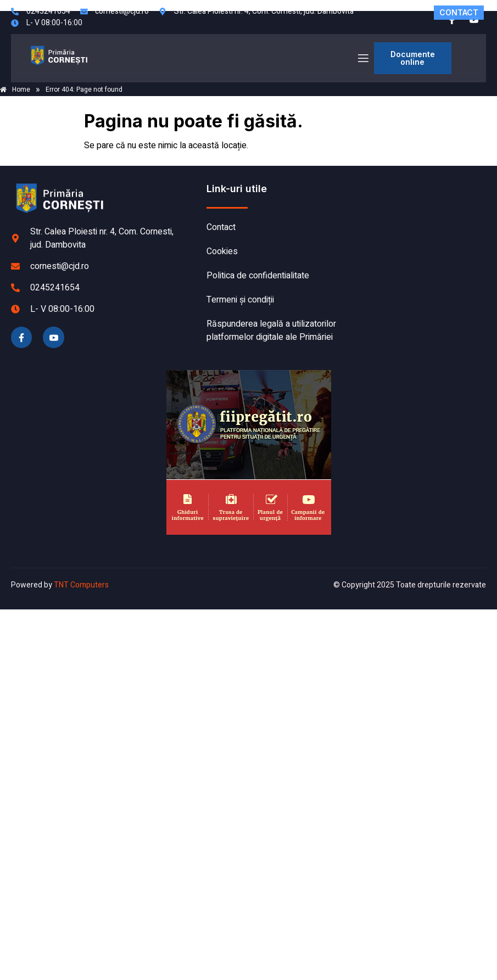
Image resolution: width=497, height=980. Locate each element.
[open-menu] (362, 58)
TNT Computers (81, 585)
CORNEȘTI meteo (416, 223)
